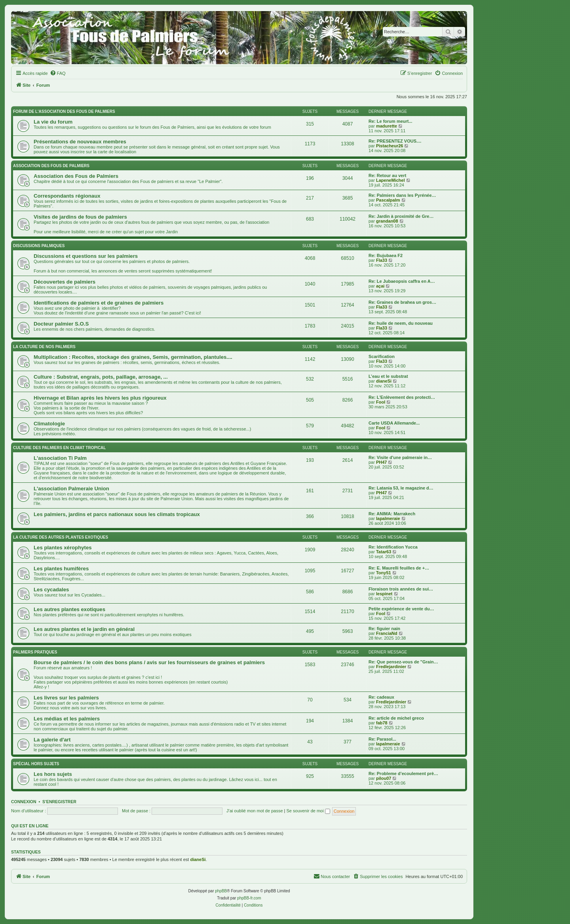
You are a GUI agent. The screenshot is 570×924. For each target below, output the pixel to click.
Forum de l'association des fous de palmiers (64, 111)
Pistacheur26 (389, 146)
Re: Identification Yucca (393, 547)
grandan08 (387, 221)
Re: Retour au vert (387, 175)
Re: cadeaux (381, 697)
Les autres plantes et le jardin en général (84, 629)
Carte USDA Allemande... (394, 423)
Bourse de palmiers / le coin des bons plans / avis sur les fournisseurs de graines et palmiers (149, 662)
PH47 (382, 462)
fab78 (382, 723)
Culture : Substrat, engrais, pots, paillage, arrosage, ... (101, 377)
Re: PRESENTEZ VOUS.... (395, 141)
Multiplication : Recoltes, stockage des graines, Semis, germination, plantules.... (133, 357)
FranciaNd (387, 633)
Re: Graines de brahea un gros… (402, 302)
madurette (387, 126)
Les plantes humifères (61, 569)
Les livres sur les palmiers (66, 698)
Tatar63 (384, 552)
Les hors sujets (53, 774)
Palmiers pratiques (35, 652)
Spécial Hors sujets (36, 764)
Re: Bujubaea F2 (386, 255)
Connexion (24, 802)
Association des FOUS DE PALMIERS (51, 166)
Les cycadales (51, 590)
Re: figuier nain (384, 629)
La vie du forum (53, 122)
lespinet (384, 594)
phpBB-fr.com (249, 898)
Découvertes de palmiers (65, 282)
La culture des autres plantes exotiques (61, 537)
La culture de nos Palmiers (44, 347)
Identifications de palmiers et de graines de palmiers (99, 303)
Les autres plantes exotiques (69, 609)
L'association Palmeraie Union (71, 489)
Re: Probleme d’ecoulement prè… (403, 773)
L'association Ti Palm (60, 458)
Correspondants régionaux (67, 196)
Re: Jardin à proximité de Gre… (401, 216)
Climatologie (49, 424)
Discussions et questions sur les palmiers (86, 256)
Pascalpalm (388, 200)
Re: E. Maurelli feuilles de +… (399, 568)
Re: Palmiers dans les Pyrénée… (402, 195)
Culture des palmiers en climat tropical (59, 448)
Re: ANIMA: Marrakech (392, 514)
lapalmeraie (388, 518)
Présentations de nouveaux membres (80, 142)
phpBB (221, 891)
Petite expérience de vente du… (401, 609)
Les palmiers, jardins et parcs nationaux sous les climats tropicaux (117, 514)
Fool (381, 402)
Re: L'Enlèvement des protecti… (402, 397)
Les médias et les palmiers (67, 719)
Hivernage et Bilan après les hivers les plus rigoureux (100, 398)
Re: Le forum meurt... (390, 121)
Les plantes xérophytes (63, 548)
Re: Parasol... (382, 739)
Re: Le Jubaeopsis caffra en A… (402, 281)
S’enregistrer (59, 802)
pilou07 (384, 778)
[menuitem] (58, 73)
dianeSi (384, 381)
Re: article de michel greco (396, 718)
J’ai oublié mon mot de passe (255, 811)
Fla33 (382, 260)
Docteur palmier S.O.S (61, 324)
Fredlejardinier (391, 667)
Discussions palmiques (39, 246)
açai (380, 286)
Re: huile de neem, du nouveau (401, 323)
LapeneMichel (390, 180)
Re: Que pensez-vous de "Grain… (403, 662)
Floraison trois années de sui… (401, 589)
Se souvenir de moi (308, 811)
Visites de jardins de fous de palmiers (80, 217)
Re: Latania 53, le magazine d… (401, 488)
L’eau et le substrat (388, 376)
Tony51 (384, 573)
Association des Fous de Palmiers (76, 176)
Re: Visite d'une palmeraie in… (400, 457)
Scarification (382, 356)
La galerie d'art (52, 740)
